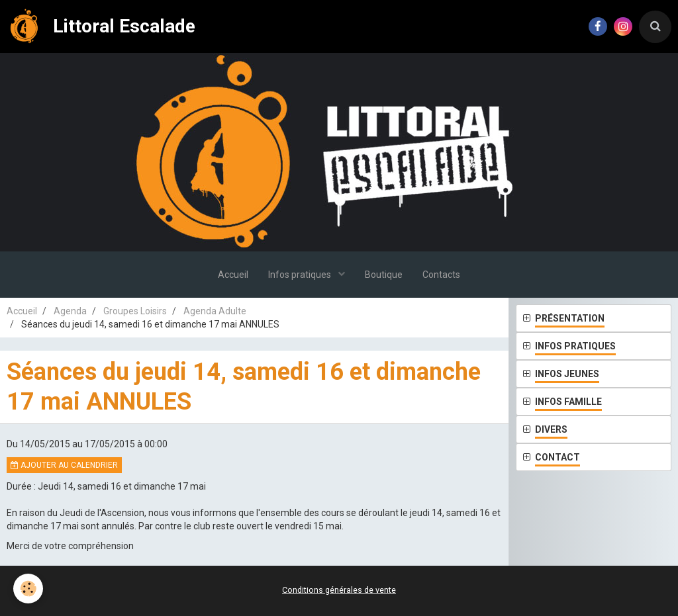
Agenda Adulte (215, 311)
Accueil (233, 275)
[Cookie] (28, 589)
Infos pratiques (301, 275)
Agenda (70, 311)
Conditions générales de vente (339, 590)
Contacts (441, 275)
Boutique (384, 275)
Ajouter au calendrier (64, 465)
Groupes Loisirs (135, 311)
